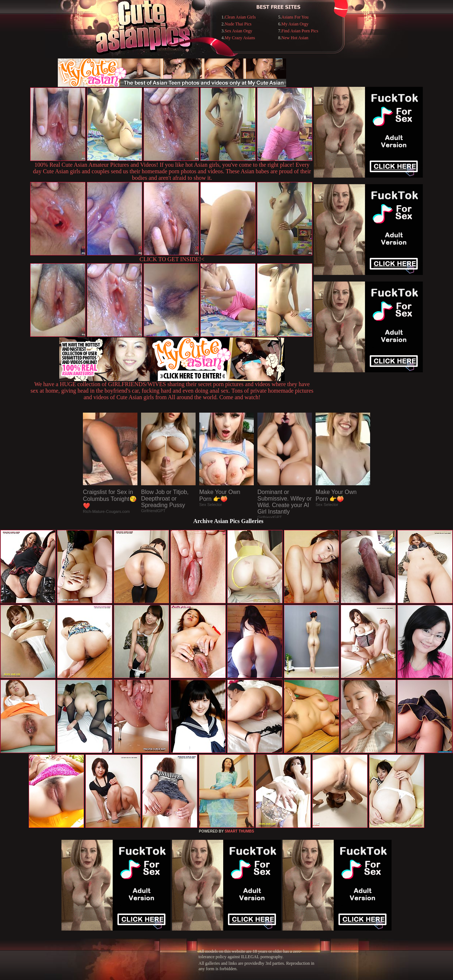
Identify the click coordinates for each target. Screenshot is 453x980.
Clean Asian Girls (240, 17)
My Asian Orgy (295, 24)
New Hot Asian (295, 38)
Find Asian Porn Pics (300, 31)
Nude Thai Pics (238, 24)
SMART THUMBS (239, 831)
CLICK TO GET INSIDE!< (172, 259)
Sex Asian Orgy (238, 31)
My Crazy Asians (240, 38)
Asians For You (295, 17)
